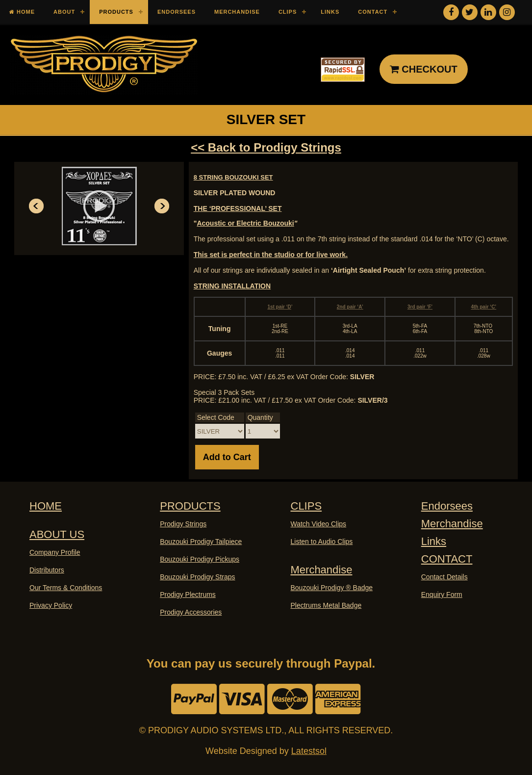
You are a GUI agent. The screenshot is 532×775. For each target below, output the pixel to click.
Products (116, 12)
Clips (288, 12)
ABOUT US (57, 534)
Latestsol (309, 751)
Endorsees (177, 12)
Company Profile (55, 552)
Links (330, 12)
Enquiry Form (442, 594)
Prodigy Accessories (191, 612)
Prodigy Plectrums (188, 594)
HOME (46, 506)
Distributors (47, 570)
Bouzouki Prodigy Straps (197, 577)
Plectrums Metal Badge (326, 605)
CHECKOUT (424, 69)
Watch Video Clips (319, 524)
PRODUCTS (190, 506)
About (64, 12)
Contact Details (444, 577)
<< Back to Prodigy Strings (266, 147)
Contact (373, 12)
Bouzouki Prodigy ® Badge (332, 588)
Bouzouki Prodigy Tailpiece (201, 542)
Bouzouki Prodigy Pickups (200, 559)
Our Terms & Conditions (66, 588)
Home (22, 12)
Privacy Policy (51, 605)
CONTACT (447, 559)
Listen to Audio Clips (322, 542)
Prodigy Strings (183, 524)
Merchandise (237, 12)
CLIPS (306, 506)
